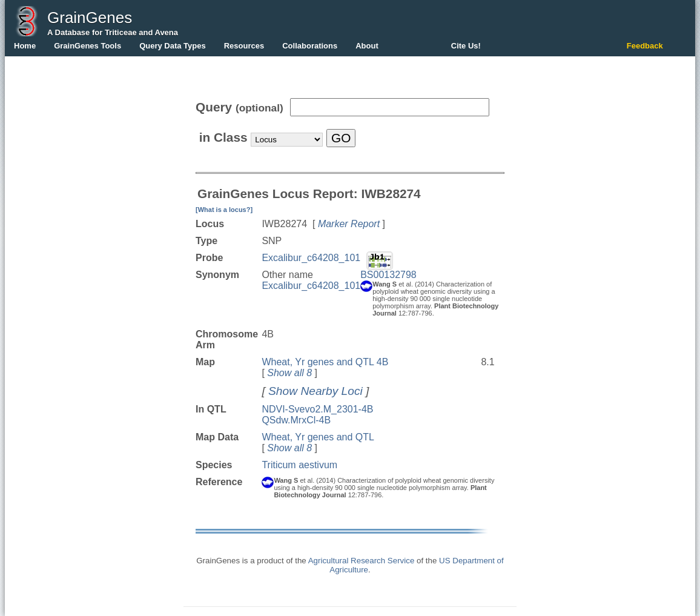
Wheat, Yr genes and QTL (318, 437)
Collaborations (310, 46)
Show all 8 (289, 373)
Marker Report (349, 224)
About (367, 46)
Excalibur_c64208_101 (311, 258)
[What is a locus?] (224, 210)
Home (25, 46)
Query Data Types (173, 46)
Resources (244, 46)
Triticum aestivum (299, 465)
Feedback (645, 46)
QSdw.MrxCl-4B (296, 420)
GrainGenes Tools (87, 46)
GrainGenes (90, 18)
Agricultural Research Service (362, 561)
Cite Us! (466, 46)
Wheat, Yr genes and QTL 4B (325, 362)
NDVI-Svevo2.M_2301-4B (317, 409)
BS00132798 (388, 275)
